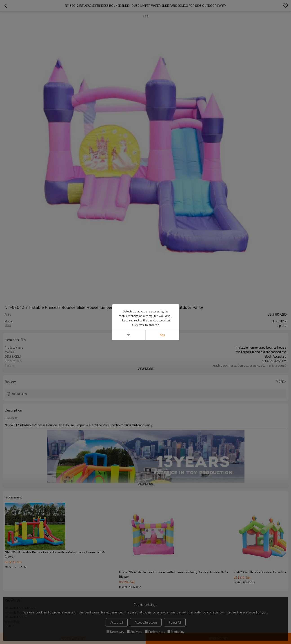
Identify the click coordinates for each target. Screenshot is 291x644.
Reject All (175, 622)
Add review (19, 394)
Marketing (176, 632)
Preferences (155, 632)
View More (146, 369)
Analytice (135, 632)
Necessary (116, 632)
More (280, 382)
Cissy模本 (11, 418)
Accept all (117, 622)
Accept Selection (146, 622)
